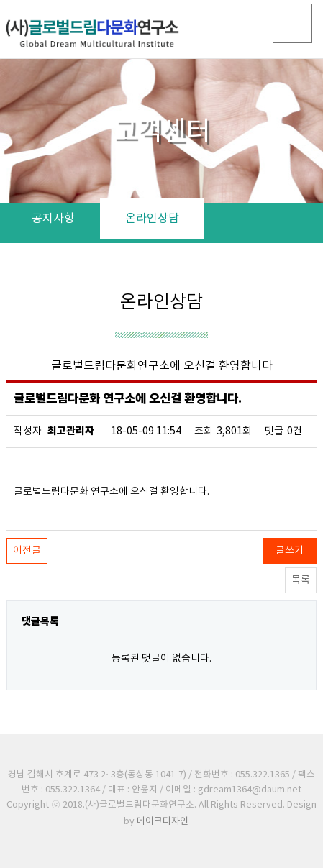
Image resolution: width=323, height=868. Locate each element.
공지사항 (53, 219)
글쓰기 (290, 551)
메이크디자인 (163, 822)
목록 (301, 580)
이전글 (27, 551)
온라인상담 (152, 219)
